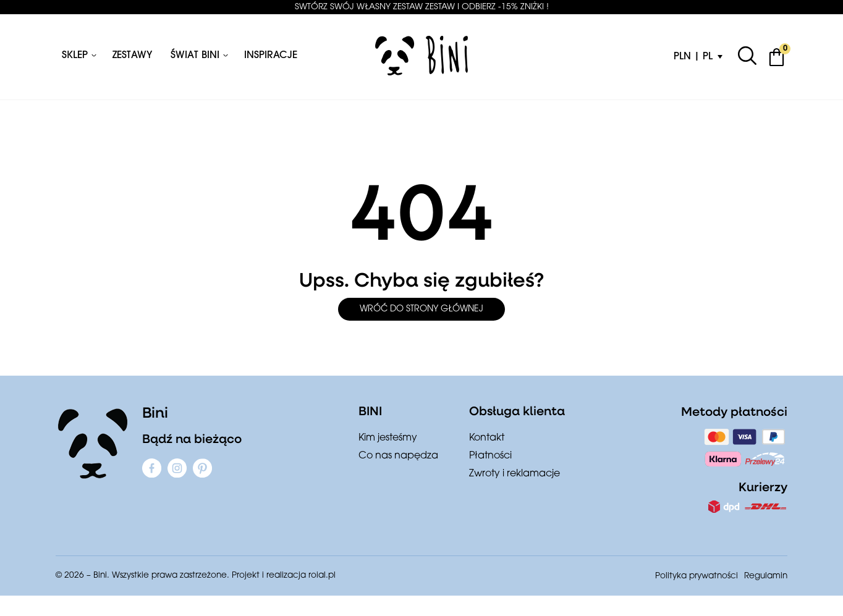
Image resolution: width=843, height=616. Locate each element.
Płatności (490, 456)
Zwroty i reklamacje (515, 474)
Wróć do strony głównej (421, 309)
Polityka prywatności (697, 576)
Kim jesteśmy (388, 438)
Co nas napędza (398, 456)
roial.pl (322, 576)
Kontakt (487, 438)
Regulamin (766, 576)
